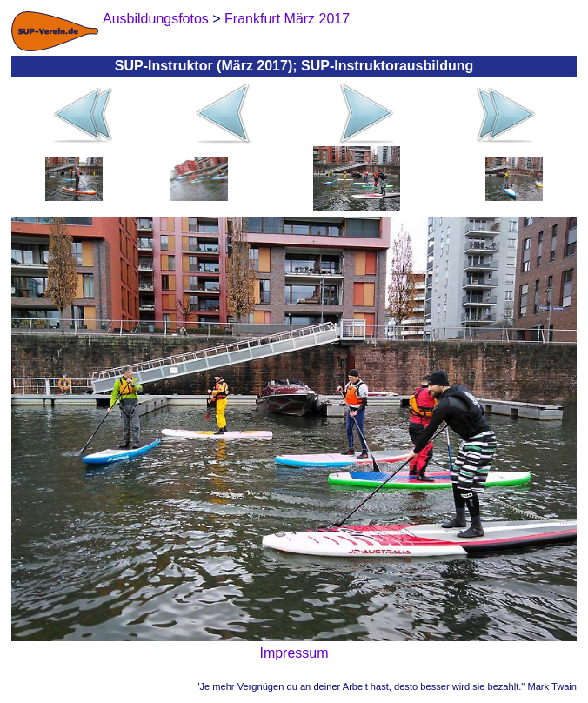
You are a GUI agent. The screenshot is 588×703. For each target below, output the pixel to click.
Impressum (294, 653)
